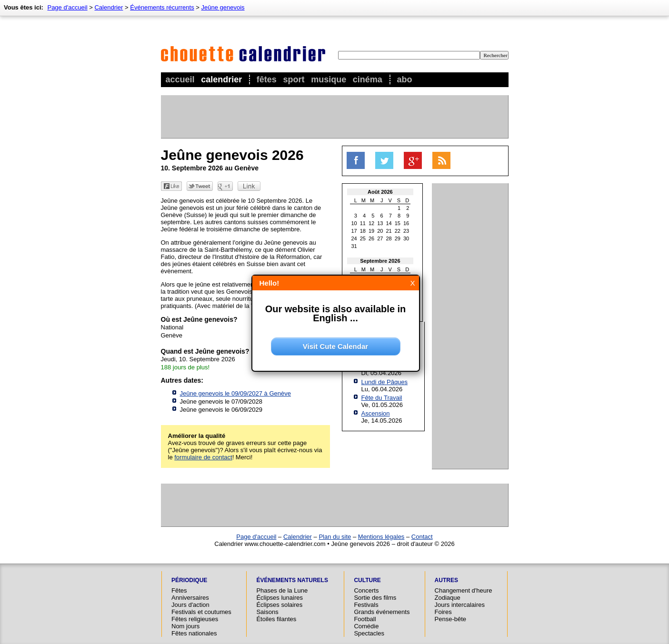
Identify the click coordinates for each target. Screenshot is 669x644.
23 (406, 231)
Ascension (376, 413)
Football (365, 619)
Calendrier (221, 79)
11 (363, 223)
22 (398, 231)
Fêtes (267, 79)
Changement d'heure (464, 590)
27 (380, 238)
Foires (443, 612)
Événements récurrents (162, 7)
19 (371, 231)
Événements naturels (292, 580)
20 (380, 231)
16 (406, 223)
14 (389, 223)
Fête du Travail (382, 398)
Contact (422, 537)
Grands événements (382, 612)
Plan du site (335, 537)
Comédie (366, 626)
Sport (294, 79)
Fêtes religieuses (195, 619)
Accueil (180, 79)
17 (354, 231)
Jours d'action (190, 605)
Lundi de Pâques (385, 382)
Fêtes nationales (194, 633)
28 (389, 238)
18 (363, 231)
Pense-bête (451, 619)
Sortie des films (375, 598)
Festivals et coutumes (201, 612)
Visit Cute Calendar (335, 346)
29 (398, 238)
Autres (446, 580)
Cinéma (368, 79)
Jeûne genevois (223, 7)
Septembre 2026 (380, 261)
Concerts (366, 590)
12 (371, 223)
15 (398, 223)
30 (406, 238)
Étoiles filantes (276, 619)
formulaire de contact (203, 457)
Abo (404, 79)
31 (354, 246)
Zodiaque (448, 598)
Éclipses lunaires (280, 598)
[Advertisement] (334, 117)
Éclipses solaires (279, 605)
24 (354, 238)
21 (389, 231)
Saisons (267, 612)
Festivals (366, 605)
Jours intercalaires (460, 605)
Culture (367, 580)
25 (363, 238)
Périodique (189, 580)
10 (354, 223)
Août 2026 (380, 192)
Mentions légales (381, 537)
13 (380, 223)
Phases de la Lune (282, 590)
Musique (329, 79)
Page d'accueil (67, 7)
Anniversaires (190, 598)
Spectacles (369, 633)
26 (371, 238)
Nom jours (185, 626)
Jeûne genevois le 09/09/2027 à (235, 393)
